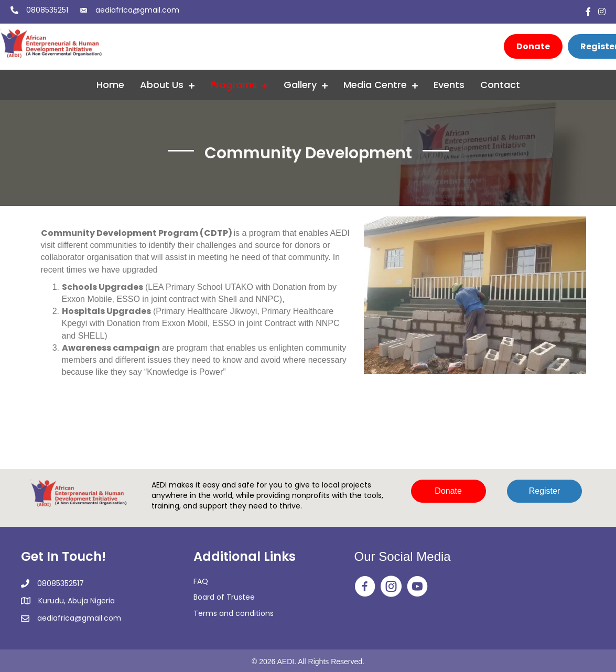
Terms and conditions (234, 613)
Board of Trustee (224, 597)
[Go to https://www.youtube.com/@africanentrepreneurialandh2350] (417, 587)
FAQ (201, 581)
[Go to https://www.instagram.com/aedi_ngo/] (391, 587)
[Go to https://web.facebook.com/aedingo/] (365, 587)
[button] (449, 491)
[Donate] (533, 46)
